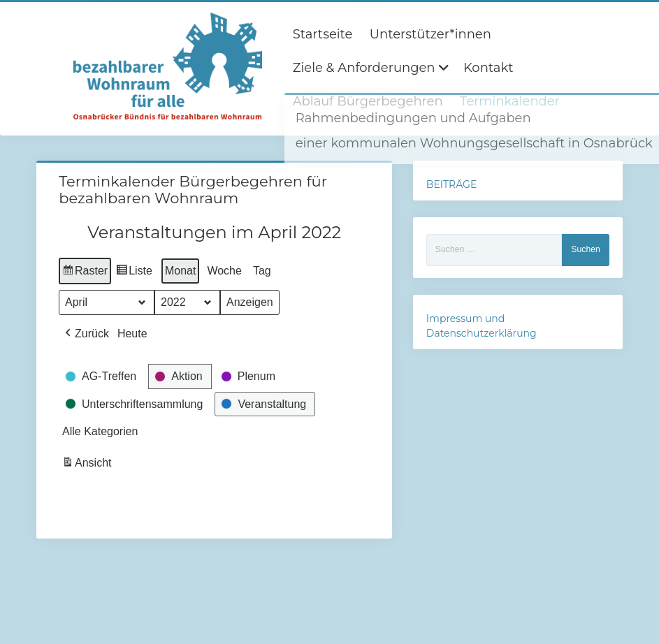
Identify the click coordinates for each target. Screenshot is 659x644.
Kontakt (488, 68)
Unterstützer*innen (430, 34)
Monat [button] (180, 271)
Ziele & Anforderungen (364, 68)
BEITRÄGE (451, 184)
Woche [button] (225, 271)
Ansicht (88, 466)
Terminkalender (510, 101)
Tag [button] (262, 271)
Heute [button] (132, 334)
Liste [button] (134, 273)
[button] (86, 334)
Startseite (323, 34)
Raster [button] (85, 273)
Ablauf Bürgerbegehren (368, 101)
